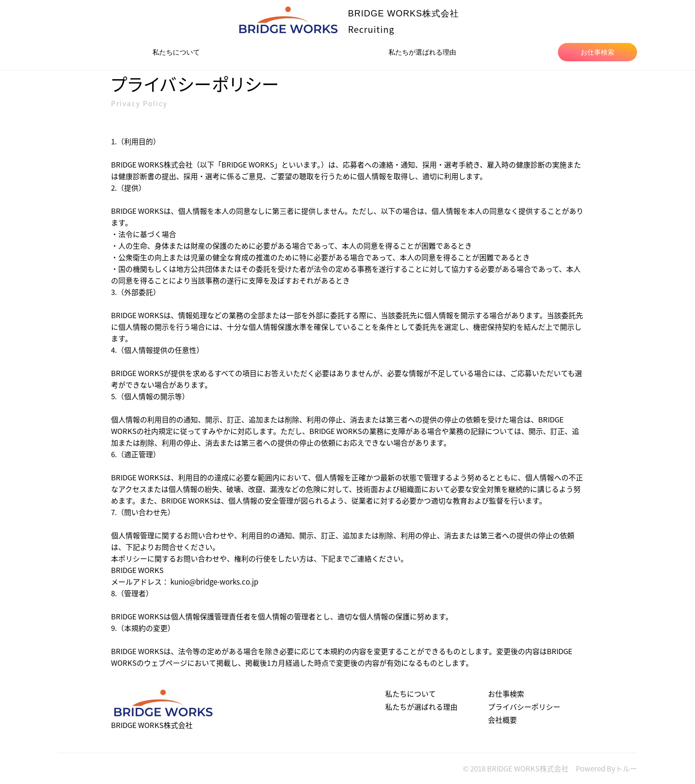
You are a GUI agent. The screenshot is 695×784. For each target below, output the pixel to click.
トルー (626, 769)
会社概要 (502, 720)
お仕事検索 (598, 51)
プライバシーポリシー (524, 707)
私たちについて (176, 51)
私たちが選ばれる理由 (422, 51)
